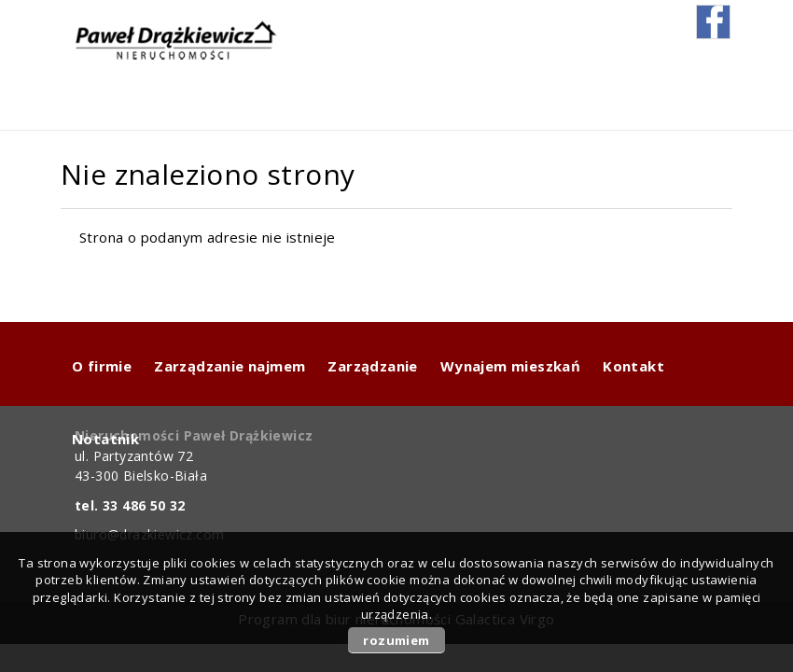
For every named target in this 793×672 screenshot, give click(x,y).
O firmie (102, 366)
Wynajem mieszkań (510, 366)
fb (713, 22)
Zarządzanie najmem (230, 366)
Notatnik (105, 439)
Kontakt (633, 366)
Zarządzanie (372, 366)
